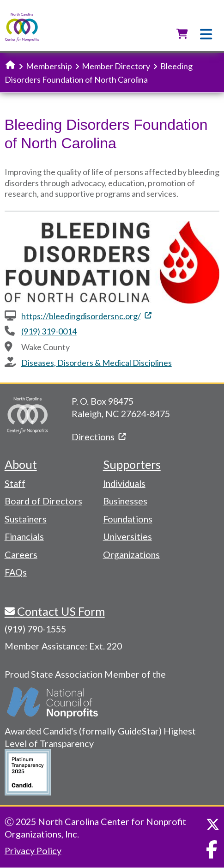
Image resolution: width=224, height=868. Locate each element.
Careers (21, 554)
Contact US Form (60, 611)
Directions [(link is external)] (99, 437)
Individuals (124, 483)
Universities (127, 536)
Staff (15, 483)
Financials (24, 536)
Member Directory (116, 66)
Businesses (125, 501)
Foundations (128, 519)
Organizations (131, 554)
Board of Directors (43, 501)
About (21, 464)
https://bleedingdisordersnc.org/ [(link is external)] (86, 316)
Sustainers (26, 519)
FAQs (16, 572)
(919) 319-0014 (49, 331)
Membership (49, 66)
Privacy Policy (33, 850)
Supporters (132, 464)
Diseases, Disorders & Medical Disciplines (97, 363)
